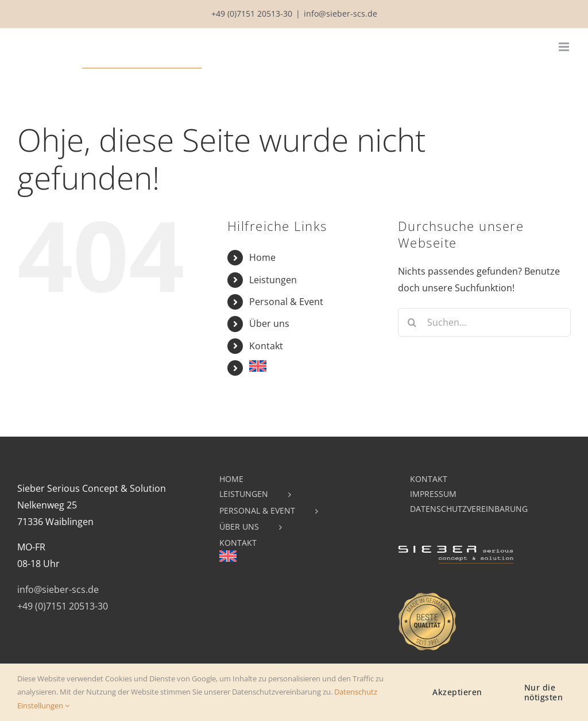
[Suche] (412, 322)
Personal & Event (286, 302)
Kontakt (266, 346)
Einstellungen (43, 705)
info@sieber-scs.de (341, 14)
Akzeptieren (457, 692)
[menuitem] (315, 366)
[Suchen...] (484, 322)
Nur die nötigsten (544, 692)
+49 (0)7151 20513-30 (252, 14)
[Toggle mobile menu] (565, 47)
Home (262, 257)
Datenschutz (356, 692)
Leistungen (273, 280)
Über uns (269, 323)
